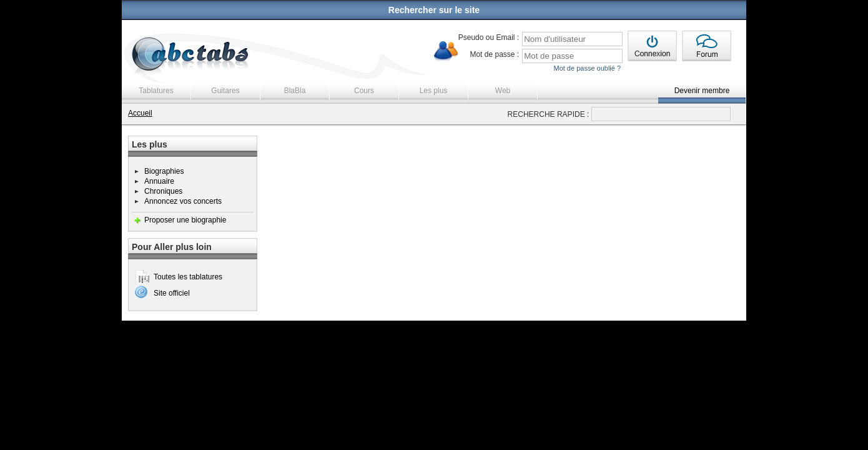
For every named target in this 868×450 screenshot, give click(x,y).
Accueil (140, 113)
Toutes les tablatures (188, 277)
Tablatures (156, 91)
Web (503, 91)
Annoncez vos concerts (183, 201)
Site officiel (172, 293)
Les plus (434, 91)
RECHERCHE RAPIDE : (549, 114)
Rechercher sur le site (434, 10)
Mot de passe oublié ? (587, 68)
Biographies (164, 171)
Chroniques (163, 191)
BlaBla (295, 91)
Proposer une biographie (185, 220)
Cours (364, 91)
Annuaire (159, 181)
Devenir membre (702, 91)
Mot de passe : (494, 54)
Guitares (225, 91)
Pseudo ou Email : (489, 37)
